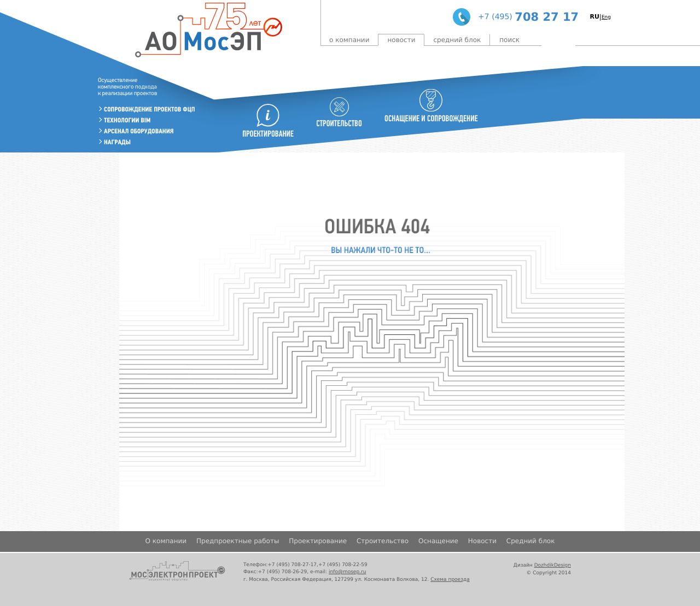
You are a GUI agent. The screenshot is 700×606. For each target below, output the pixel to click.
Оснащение (438, 541)
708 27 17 (547, 17)
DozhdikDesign (553, 566)
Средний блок (457, 40)
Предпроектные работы (238, 541)
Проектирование (318, 541)
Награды (117, 142)
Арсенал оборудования (139, 131)
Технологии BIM (127, 120)
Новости (401, 40)
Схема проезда (450, 580)
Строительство (383, 541)
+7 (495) (495, 17)
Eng (606, 17)
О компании (349, 40)
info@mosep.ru (347, 572)
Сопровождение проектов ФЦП (150, 110)
